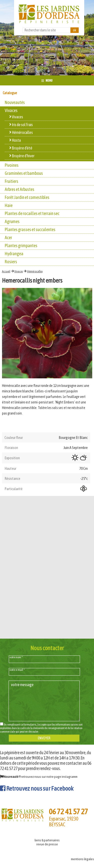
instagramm (70, 777)
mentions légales (82, 859)
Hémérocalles (35, 271)
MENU (47, 80)
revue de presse (47, 844)
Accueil (6, 271)
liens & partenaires (47, 840)
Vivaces (19, 271)
